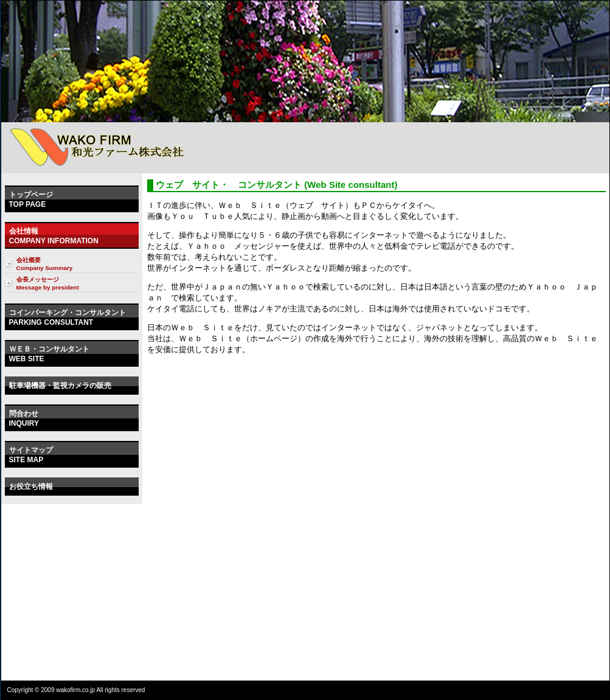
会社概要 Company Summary (45, 264)
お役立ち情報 (31, 487)
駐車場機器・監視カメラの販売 (60, 386)
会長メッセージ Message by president (48, 283)
